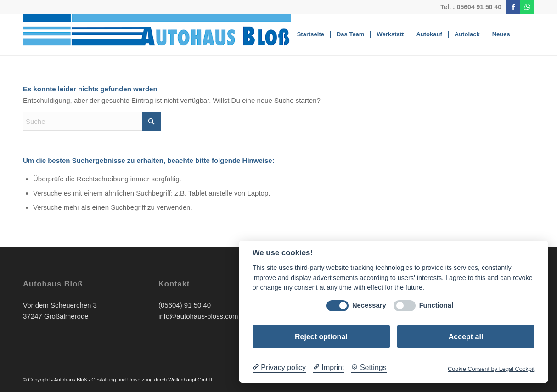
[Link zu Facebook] (513, 7)
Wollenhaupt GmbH (190, 380)
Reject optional (321, 337)
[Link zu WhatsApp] (527, 7)
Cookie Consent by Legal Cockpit (491, 369)
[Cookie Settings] (369, 368)
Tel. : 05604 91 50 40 (471, 7)
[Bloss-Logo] (173, 34)
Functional (436, 305)
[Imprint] (329, 368)
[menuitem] (311, 34)
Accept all (466, 337)
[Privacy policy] (279, 368)
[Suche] (525, 34)
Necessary (369, 305)
